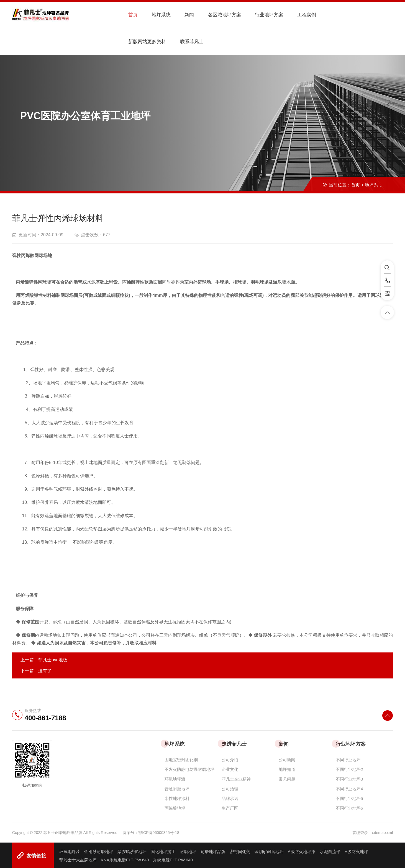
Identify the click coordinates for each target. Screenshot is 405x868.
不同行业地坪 (348, 758)
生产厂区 (230, 807)
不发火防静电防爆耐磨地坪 (189, 768)
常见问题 (287, 778)
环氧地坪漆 (175, 778)
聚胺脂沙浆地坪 (132, 850)
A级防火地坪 (356, 850)
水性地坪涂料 (177, 797)
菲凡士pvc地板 (53, 658)
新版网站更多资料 (335, 15)
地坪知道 (287, 768)
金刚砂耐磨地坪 (99, 850)
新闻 (181, 15)
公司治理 (230, 787)
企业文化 (230, 768)
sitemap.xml (382, 831)
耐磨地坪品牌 (213, 850)
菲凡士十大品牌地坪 (78, 858)
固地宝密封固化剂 (181, 758)
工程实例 (294, 15)
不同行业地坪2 (349, 768)
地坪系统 (155, 15)
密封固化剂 (240, 850)
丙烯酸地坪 (175, 807)
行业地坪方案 (258, 15)
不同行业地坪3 (349, 778)
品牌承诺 (230, 797)
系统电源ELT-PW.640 (173, 858)
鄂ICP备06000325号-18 (159, 831)
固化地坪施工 (163, 850)
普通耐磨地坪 (177, 787)
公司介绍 (230, 758)
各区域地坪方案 (214, 15)
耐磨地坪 (188, 850)
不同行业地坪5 (349, 797)
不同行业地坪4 (349, 787)
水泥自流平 (330, 850)
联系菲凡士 (137, 41)
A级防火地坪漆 (302, 850)
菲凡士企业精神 (236, 778)
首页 (129, 15)
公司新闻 (287, 758)
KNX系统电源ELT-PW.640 (125, 858)
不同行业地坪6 (349, 807)
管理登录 (360, 831)
